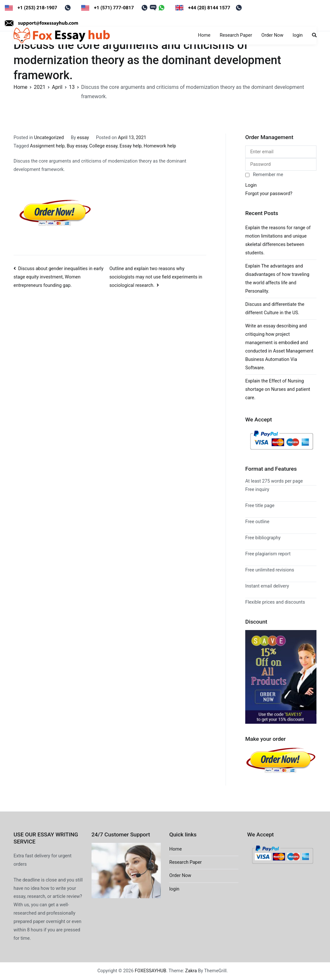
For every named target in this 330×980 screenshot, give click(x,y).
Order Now (272, 35)
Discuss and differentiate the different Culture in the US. (275, 309)
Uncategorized (49, 138)
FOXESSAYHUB (150, 971)
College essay (103, 146)
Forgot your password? (269, 194)
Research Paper (236, 35)
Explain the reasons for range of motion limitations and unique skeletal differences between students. (278, 240)
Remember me (264, 175)
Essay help (131, 146)
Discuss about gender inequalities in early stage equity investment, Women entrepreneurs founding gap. (58, 277)
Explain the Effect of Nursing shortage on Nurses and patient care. (278, 389)
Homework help (160, 146)
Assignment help (47, 146)
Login (251, 185)
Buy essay (77, 146)
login (298, 35)
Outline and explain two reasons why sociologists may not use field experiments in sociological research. (156, 277)
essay (83, 138)
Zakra (191, 971)
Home (204, 35)
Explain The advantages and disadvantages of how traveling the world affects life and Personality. (277, 279)
